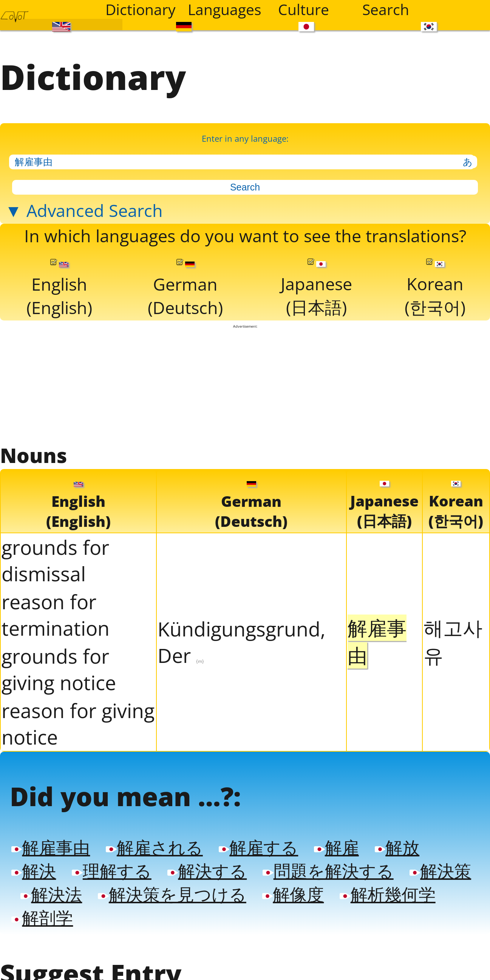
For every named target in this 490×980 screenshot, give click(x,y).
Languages (224, 9)
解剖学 (42, 913)
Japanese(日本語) (316, 286)
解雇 (336, 843)
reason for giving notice (78, 720)
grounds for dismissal (55, 557)
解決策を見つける (172, 889)
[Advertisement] (245, 382)
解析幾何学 (387, 889)
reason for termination (56, 612)
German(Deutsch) (185, 286)
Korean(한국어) (435, 286)
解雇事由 (51, 843)
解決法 (51, 889)
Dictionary (141, 9)
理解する (111, 866)
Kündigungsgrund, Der (241, 639)
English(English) (59, 286)
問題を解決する (328, 866)
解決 (34, 866)
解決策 (440, 866)
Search (386, 9)
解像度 (293, 889)
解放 (397, 843)
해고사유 (453, 638)
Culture (304, 9)
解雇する (258, 843)
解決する (207, 866)
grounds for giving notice (59, 666)
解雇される (154, 843)
